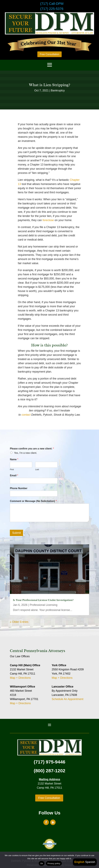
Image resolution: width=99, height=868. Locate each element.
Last (37, 469)
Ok (42, 863)
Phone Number (19, 488)
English (79, 862)
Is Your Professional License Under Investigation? (43, 600)
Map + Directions (20, 678)
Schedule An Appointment (67, 699)
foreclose (48, 220)
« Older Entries (19, 622)
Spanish (90, 862)
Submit (16, 533)
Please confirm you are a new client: (32, 449)
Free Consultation (50, 54)
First (12, 469)
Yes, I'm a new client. (25, 453)
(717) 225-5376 (52, 9)
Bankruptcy (58, 90)
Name (14, 459)
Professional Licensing (44, 605)
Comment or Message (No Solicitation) (33, 501)
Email (14, 475)
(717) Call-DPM (52, 4)
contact (26, 415)
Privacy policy (54, 863)
